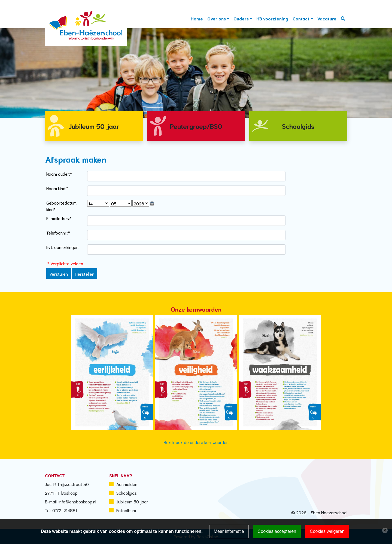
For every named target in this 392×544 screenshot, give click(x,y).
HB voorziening (272, 18)
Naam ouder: (59, 174)
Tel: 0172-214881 (61, 510)
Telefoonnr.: (58, 233)
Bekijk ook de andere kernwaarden (196, 442)
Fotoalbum (126, 510)
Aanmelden (127, 484)
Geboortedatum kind (61, 206)
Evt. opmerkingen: (63, 247)
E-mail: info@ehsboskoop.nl (71, 501)
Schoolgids (127, 493)
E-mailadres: (59, 218)
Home (197, 18)
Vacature (327, 18)
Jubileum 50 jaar (132, 501)
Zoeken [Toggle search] (343, 19)
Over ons (217, 18)
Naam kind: (57, 188)
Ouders (241, 18)
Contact (301, 18)
